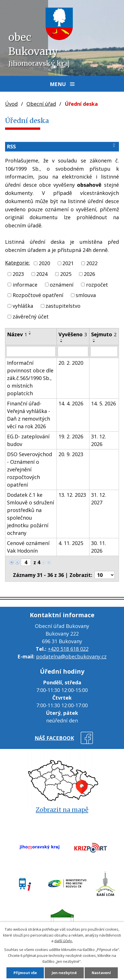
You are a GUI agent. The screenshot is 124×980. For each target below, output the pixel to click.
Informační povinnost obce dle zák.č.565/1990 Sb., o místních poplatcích (30, 378)
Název (17, 334)
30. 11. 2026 (99, 547)
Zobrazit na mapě (62, 810)
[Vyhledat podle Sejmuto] (104, 351)
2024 (42, 274)
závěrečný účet (31, 317)
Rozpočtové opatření (38, 295)
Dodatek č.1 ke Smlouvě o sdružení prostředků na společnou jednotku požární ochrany (31, 514)
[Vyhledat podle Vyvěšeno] (73, 351)
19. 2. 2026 (71, 436)
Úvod (11, 104)
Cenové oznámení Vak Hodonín (28, 547)
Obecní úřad (41, 104)
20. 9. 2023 (71, 454)
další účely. (64, 941)
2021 (68, 263)
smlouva (86, 295)
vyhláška (23, 306)
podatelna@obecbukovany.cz (71, 656)
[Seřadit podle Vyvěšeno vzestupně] (62, 339)
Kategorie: (17, 263)
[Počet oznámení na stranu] (105, 575)
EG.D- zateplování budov (28, 440)
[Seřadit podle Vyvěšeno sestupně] (62, 342)
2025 (66, 274)
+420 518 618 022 (68, 649)
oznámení (62, 284)
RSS (62, 146)
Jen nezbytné (64, 973)
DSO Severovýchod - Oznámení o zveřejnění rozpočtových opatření (30, 469)
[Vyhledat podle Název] (31, 351)
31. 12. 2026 (99, 440)
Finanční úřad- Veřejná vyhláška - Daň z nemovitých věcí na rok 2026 (29, 415)
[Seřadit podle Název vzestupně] (30, 332)
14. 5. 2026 (103, 403)
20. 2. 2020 (71, 363)
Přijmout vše (25, 973)
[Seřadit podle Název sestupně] (30, 334)
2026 (89, 274)
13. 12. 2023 (72, 495)
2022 (92, 263)
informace (25, 284)
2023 (18, 274)
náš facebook (54, 738)
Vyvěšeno (73, 334)
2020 (44, 263)
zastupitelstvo (63, 306)
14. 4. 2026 (71, 403)
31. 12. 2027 (99, 499)
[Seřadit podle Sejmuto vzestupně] (94, 339)
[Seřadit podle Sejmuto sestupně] (94, 342)
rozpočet (97, 284)
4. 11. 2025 (71, 543)
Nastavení (101, 973)
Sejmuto (104, 334)
